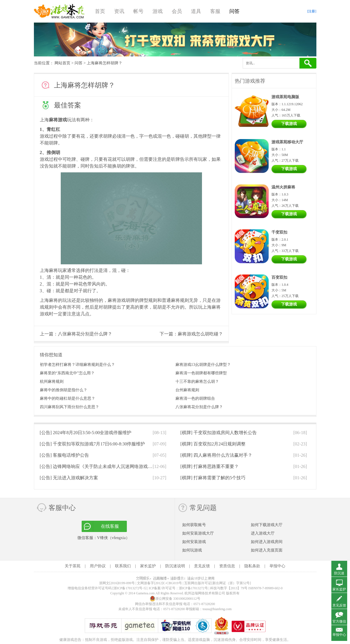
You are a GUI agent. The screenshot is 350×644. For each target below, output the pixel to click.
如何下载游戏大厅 (267, 525)
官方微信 (339, 621)
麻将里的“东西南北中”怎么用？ (67, 373)
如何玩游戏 (192, 550)
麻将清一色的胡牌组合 (195, 398)
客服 (215, 11)
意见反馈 (202, 566)
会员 (177, 11)
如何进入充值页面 (267, 550)
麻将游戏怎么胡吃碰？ (200, 334)
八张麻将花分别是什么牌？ (85, 334)
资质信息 (227, 566)
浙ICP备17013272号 (193, 588)
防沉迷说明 (175, 566)
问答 (234, 11)
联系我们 (123, 566)
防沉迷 (339, 573)
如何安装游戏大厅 (198, 533)
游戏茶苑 (59, 11)
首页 (100, 11)
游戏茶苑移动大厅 (287, 142)
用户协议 (98, 566)
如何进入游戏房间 (267, 542)
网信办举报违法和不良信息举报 (159, 604)
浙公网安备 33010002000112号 (175, 599)
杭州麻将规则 (52, 382)
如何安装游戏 (194, 542)
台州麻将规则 (187, 390)
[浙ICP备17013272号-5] (130, 588)
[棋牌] (219, 433)
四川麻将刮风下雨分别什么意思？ (69, 407)
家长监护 (148, 566)
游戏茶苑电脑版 (285, 97)
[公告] (86, 433)
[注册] (312, 11)
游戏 (158, 11)
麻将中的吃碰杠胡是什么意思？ (68, 398)
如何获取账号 (194, 525)
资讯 (119, 11)
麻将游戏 (58, 120)
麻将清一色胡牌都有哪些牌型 (201, 373)
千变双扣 (279, 232)
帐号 (138, 11)
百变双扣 (279, 277)
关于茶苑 (73, 566)
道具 (196, 11)
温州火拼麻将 (283, 187)
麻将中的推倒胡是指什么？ (64, 390)
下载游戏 (289, 124)
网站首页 (62, 63)
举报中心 (277, 566)
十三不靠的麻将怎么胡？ (197, 382)
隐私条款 (252, 566)
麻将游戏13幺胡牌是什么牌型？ (203, 365)
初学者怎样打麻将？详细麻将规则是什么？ (77, 365)
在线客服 (110, 526)
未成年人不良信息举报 (136, 609)
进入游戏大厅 (263, 533)
